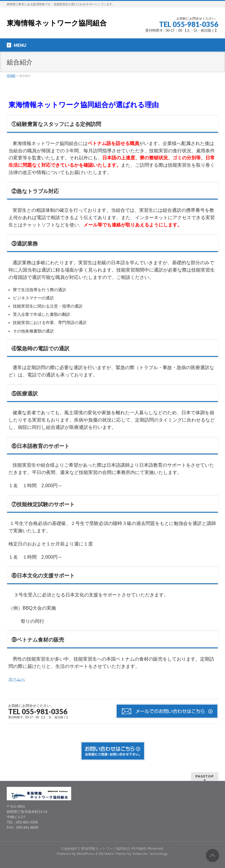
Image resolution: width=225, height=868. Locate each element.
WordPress (86, 854)
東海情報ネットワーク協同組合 (57, 23)
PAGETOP (205, 776)
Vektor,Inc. (141, 854)
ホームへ (17, 679)
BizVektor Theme (113, 854)
